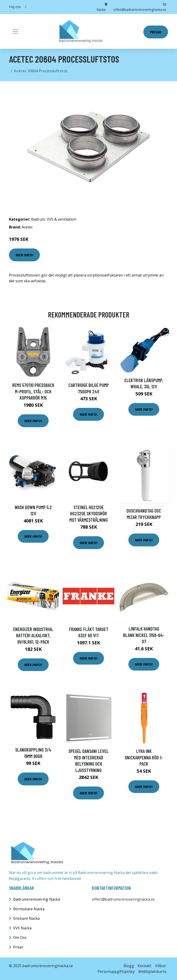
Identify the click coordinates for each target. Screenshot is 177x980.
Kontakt (145, 966)
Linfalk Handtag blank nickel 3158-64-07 (144, 635)
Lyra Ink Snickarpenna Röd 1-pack (144, 757)
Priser (156, 32)
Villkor (161, 966)
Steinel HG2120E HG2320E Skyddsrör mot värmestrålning (89, 513)
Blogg (129, 966)
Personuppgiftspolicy (116, 971)
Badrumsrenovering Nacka (37, 899)
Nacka (101, 9)
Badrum (38, 219)
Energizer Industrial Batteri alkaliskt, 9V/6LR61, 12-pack (33, 635)
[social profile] (26, 7)
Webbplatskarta (152, 971)
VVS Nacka (22, 928)
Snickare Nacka (26, 918)
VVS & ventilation (62, 219)
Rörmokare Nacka (29, 909)
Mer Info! (24, 255)
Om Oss (20, 937)
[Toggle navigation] (15, 31)
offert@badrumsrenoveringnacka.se (123, 899)
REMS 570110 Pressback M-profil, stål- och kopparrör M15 (33, 391)
